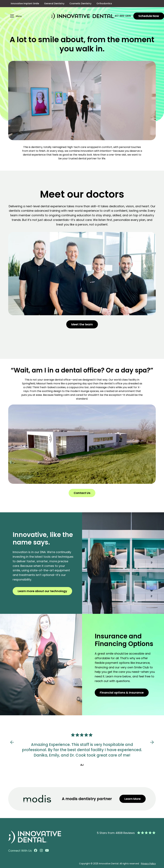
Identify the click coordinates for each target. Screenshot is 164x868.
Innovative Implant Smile (25, 3)
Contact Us (82, 493)
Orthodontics (104, 3)
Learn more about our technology (42, 591)
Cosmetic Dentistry (80, 3)
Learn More (133, 799)
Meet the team (82, 324)
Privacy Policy (148, 864)
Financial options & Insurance (122, 693)
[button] (30, 16)
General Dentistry (54, 3)
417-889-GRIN (123, 16)
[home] (83, 16)
